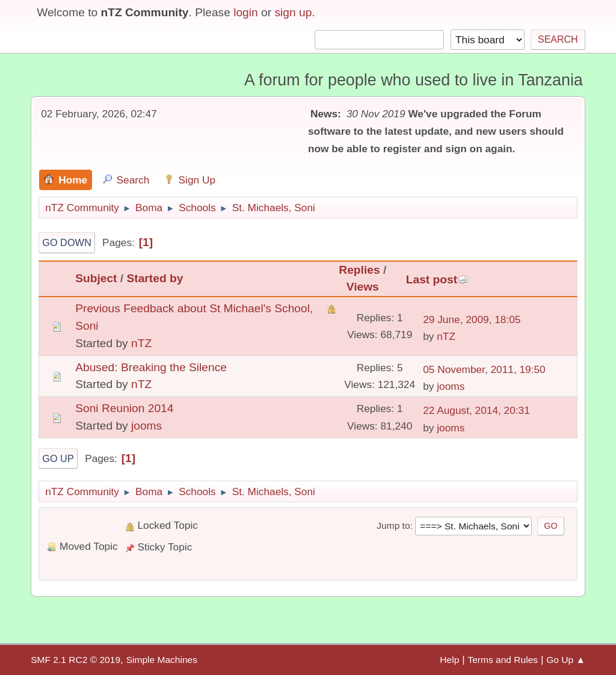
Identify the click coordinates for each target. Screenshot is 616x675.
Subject (96, 278)
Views (363, 287)
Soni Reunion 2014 (124, 408)
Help (449, 660)
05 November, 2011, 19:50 (484, 369)
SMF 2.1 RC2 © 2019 (75, 660)
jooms (451, 386)
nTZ (141, 343)
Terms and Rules (503, 660)
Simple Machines (162, 660)
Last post (437, 279)
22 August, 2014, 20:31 (476, 410)
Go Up (58, 458)
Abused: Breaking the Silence (151, 367)
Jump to (393, 526)
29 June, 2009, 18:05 (472, 319)
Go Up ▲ (566, 660)
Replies (359, 270)
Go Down (67, 242)
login (246, 12)
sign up (293, 12)
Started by (155, 278)
